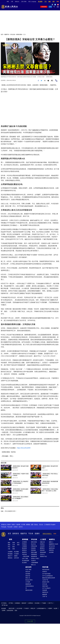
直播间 (37, 534)
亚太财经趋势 (26, 561)
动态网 (55, 608)
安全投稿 (37, 603)
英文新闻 (40, 2)
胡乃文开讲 (52, 546)
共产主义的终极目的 (48, 576)
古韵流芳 (42, 546)
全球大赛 (16, 558)
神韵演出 (10, 558)
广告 (45, 2)
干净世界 (26, 608)
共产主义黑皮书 (46, 588)
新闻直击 (24, 550)
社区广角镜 (25, 558)
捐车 (54, 2)
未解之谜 (42, 542)
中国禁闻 (24, 546)
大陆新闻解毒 (35, 563)
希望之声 (33, 608)
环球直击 (24, 544)
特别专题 (45, 567)
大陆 (9, 549)
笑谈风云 (42, 544)
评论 (9, 547)
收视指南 (18, 603)
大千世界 (28, 582)
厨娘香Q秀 (28, 584)
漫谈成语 (42, 550)
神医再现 (51, 550)
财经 (14, 547)
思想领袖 (33, 550)
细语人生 (33, 565)
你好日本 (28, 572)
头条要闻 (10, 552)
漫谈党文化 (45, 592)
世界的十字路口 (35, 558)
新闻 (11, 539)
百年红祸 (45, 584)
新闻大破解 (34, 552)
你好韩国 (28, 574)
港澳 (14, 543)
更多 (16, 610)
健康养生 (52, 539)
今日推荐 (16, 554)
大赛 (12, 2)
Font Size (52, 80)
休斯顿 (28, 525)
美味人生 (28, 578)
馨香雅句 (42, 548)
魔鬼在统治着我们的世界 (49, 578)
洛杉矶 (18, 525)
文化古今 (42, 554)
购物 (58, 2)
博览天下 (10, 556)
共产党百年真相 (46, 574)
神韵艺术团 (12, 608)
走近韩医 (51, 552)
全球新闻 (24, 542)
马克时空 (33, 561)
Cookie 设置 (30, 621)
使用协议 (31, 603)
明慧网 (50, 608)
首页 (2, 34)
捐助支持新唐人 (47, 534)
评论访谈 (13, 34)
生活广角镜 (28, 570)
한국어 (21, 527)
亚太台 (41, 525)
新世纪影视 (10, 610)
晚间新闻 (24, 548)
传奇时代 (45, 572)
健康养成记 (52, 548)
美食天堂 (28, 576)
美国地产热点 (43, 556)
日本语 (16, 527)
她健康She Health (54, 544)
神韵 (8, 2)
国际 (9, 543)
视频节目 (7, 34)
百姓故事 (45, 590)
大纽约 (9, 525)
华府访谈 (24, 554)
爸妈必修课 (43, 552)
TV (51, 7)
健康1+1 (51, 542)
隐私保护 (24, 603)
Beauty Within (29, 580)
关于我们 (11, 603)
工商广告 (45, 596)
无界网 (3, 610)
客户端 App (5, 605)
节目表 (31, 534)
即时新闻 (10, 554)
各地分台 (17, 2)
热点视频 (16, 552)
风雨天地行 (45, 586)
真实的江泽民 (46, 582)
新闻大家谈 (34, 542)
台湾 (14, 545)
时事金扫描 (34, 546)
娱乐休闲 (28, 567)
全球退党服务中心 (42, 608)
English (53, 525)
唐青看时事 (34, 556)
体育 (18, 545)
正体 (22, 2)
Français (4, 527)
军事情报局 (34, 554)
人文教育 (43, 539)
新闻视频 (25, 539)
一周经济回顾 (26, 556)
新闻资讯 (16, 534)
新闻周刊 (24, 552)
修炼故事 (45, 594)
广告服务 (44, 603)
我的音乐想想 (29, 590)
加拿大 (14, 525)
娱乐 (18, 543)
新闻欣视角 (19, 34)
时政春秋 (33, 548)
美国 (9, 545)
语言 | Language (32, 2)
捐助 (49, 2)
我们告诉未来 (46, 570)
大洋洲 (23, 525)
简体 (25, 2)
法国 (32, 525)
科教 (14, 549)
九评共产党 (45, 580)
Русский (10, 527)
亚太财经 (24, 563)
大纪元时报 (19, 608)
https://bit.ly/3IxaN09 (24, 448)
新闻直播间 (44, 7)
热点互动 (33, 544)
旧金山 (36, 525)
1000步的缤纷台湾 (30, 587)
